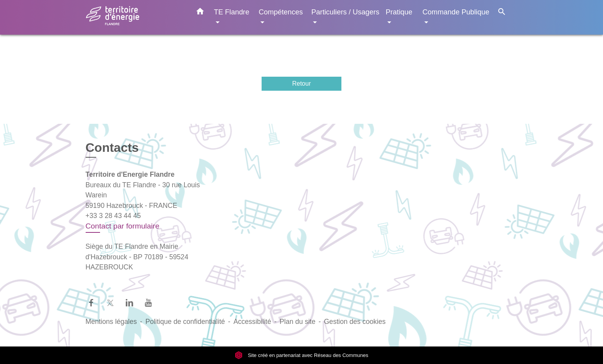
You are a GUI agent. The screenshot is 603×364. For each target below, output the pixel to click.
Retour (301, 84)
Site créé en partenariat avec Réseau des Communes (301, 355)
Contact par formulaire (123, 226)
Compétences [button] (280, 12)
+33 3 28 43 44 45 (113, 216)
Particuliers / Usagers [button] (345, 12)
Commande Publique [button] (456, 12)
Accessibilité (252, 322)
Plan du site (297, 322)
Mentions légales (111, 322)
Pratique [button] (399, 12)
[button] (200, 13)
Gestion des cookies (355, 322)
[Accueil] (134, 17)
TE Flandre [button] (232, 12)
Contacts (112, 148)
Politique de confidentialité (185, 322)
